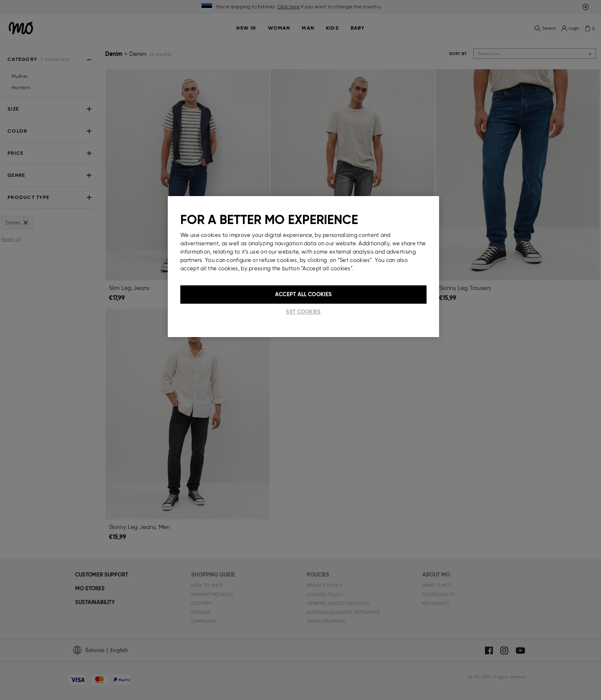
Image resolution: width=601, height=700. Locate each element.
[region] (303, 267)
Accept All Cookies (303, 294)
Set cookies (303, 312)
